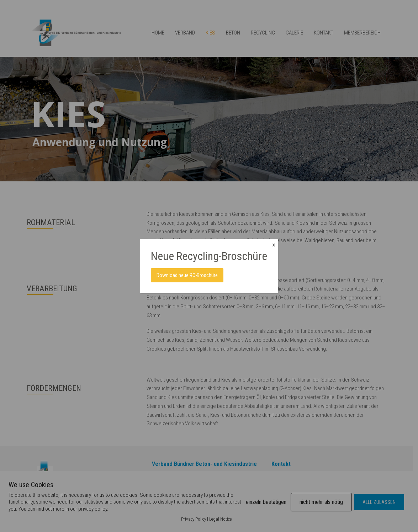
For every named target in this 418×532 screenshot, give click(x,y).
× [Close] (274, 245)
